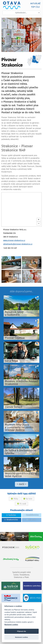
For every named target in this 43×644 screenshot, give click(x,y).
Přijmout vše (21, 631)
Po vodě (23, 504)
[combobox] (21, 13)
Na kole (29, 499)
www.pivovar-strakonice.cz (14, 240)
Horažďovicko (31, 515)
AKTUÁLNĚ (35, 3)
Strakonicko (11, 520)
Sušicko (11, 515)
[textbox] (21, 13)
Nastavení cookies (11, 625)
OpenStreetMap (8, 225)
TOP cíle (35, 7)
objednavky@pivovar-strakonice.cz (18, 244)
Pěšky (16, 499)
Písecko (31, 520)
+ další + (22, 484)
